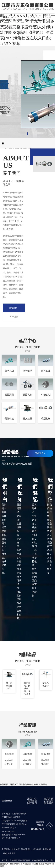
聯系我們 (49, 803)
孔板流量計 (26, 849)
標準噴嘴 (37, 849)
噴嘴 (41, 864)
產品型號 (29, 20)
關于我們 (32, 803)
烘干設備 (47, 864)
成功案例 (41, 20)
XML (8, 838)
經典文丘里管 (9, 853)
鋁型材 (35, 864)
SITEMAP (15, 838)
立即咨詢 (14, 317)
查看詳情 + (14, 308)
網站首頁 (6, 20)
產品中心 (18, 20)
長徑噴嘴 (47, 849)
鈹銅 (36, 784)
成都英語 (27, 864)
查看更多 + (40, 453)
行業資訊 (49, 801)
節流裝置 (16, 849)
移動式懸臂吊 (16, 864)
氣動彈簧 (43, 784)
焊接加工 (14, 784)
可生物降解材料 (26, 784)
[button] (27, 134)
